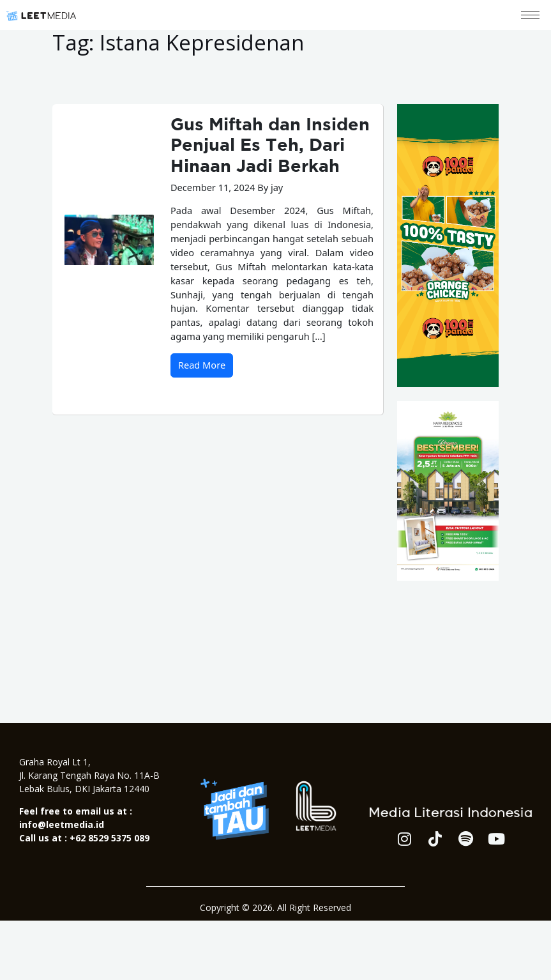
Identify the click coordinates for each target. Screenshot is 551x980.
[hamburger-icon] (530, 15)
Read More (202, 365)
